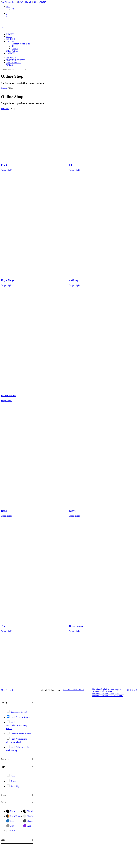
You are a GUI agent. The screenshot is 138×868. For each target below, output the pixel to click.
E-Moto (11, 39)
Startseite (4, 88)
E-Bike (10, 34)
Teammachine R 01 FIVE (88, 800)
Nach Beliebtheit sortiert (73, 690)
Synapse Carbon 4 (85, 738)
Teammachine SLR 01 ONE (58, 801)
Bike (9, 37)
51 (13, 690)
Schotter (14, 781)
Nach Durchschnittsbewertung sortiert (108, 689)
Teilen (10, 41)
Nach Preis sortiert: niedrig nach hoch (108, 693)
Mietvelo (12, 51)
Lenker (15, 49)
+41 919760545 (39, 2)
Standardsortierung (19, 712)
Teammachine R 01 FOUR (121, 800)
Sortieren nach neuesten (102, 691)
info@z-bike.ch (25, 2)
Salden (11, 53)
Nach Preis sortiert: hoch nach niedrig (108, 696)
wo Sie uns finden (9, 2)
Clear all (4, 690)
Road (13, 776)
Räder (14, 46)
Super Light (16, 786)
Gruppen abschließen (21, 44)
